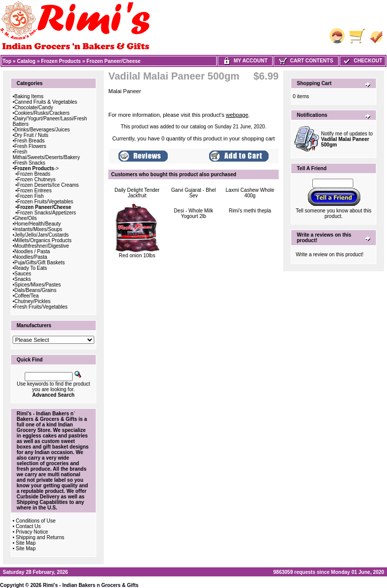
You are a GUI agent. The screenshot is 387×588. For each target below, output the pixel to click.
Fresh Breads (30, 141)
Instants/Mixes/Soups (39, 229)
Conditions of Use (36, 521)
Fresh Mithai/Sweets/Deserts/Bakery (46, 155)
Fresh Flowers (30, 146)
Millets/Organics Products (43, 240)
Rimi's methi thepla (250, 211)
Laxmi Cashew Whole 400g (250, 193)
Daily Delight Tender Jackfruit (137, 193)
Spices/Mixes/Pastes (38, 285)
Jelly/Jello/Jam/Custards (42, 235)
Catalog (26, 61)
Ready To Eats (31, 268)
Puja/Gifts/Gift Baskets (40, 263)
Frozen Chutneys (36, 179)
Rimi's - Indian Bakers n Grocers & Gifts (91, 585)
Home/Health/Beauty (38, 224)
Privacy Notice (32, 532)
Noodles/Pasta (31, 257)
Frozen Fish (30, 196)
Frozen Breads (34, 174)
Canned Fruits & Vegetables (46, 102)
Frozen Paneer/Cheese (114, 61)
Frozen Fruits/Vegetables (45, 202)
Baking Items (29, 96)
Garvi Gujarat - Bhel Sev (193, 193)
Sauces (23, 274)
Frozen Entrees (34, 191)
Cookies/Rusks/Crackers (42, 113)
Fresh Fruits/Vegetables (41, 307)
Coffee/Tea (27, 296)
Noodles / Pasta (33, 251)
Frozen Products (61, 61)
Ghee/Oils (26, 218)
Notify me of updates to (347, 139)
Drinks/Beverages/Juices (42, 130)
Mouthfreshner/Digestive (42, 246)
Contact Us (28, 526)
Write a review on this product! (330, 254)
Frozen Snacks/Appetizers (47, 213)
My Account (245, 61)
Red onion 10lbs (137, 255)
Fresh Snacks (30, 163)
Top (7, 61)
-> (37, 168)
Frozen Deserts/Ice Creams (48, 185)
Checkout (362, 61)
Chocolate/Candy (34, 107)
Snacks (23, 279)
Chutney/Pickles (33, 301)
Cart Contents (306, 61)
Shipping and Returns (40, 537)
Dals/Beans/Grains (36, 290)
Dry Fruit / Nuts (31, 135)
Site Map (25, 543)
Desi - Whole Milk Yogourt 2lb (193, 213)
